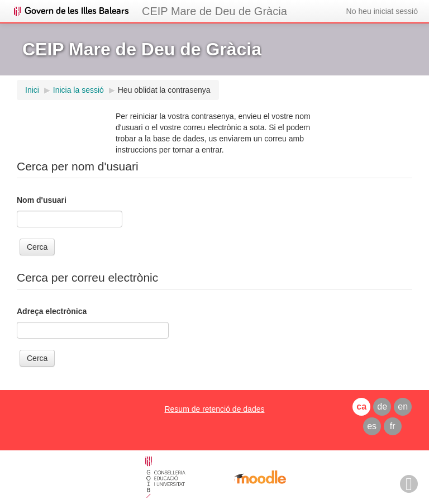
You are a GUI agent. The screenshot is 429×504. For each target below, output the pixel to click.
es (372, 426)
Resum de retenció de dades (214, 409)
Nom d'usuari (42, 200)
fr (393, 426)
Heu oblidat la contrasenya (164, 90)
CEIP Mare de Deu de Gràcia (214, 11)
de (382, 406)
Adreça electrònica (52, 311)
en (403, 406)
